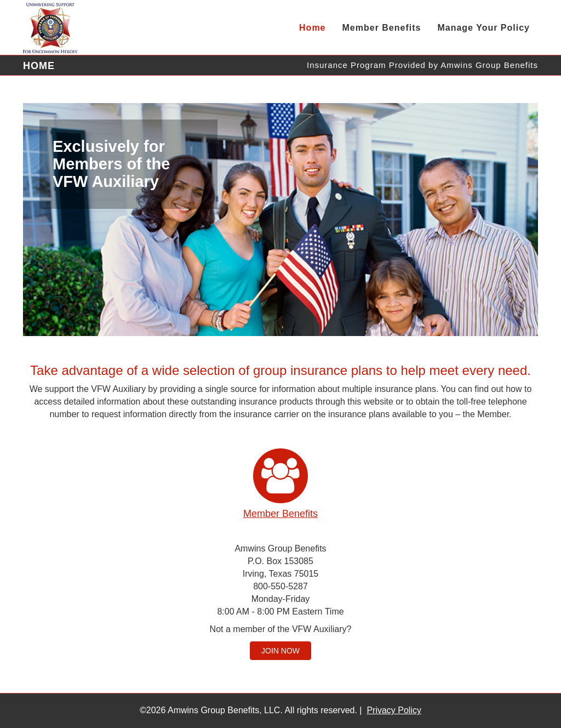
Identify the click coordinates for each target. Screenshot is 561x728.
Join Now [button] (280, 651)
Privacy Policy (394, 710)
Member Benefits (382, 28)
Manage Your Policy (483, 28)
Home (312, 28)
